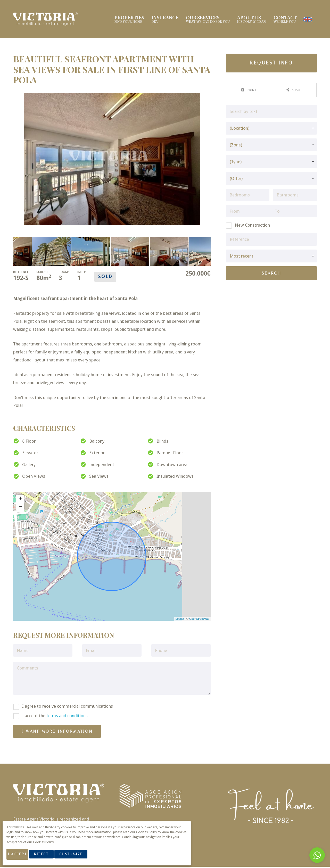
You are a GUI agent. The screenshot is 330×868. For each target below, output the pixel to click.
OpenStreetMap (199, 620)
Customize (78, 857)
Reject (48, 857)
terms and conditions (67, 717)
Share (296, 91)
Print (251, 91)
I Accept (21, 857)
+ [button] (20, 500)
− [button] (20, 508)
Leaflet (180, 620)
